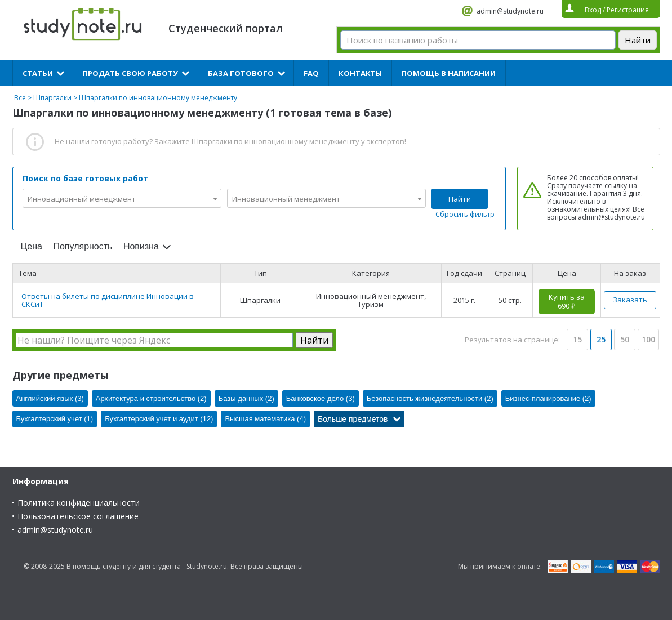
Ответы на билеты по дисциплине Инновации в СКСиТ (108, 300)
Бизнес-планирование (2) (548, 398)
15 (577, 339)
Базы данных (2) (246, 398)
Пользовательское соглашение (78, 516)
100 (648, 339)
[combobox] (122, 198)
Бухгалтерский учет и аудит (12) (159, 419)
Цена (32, 246)
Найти (460, 199)
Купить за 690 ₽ (567, 301)
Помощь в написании (449, 73)
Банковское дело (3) (321, 398)
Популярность (83, 246)
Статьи (38, 73)
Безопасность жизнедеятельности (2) (430, 398)
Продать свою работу (130, 73)
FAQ (311, 73)
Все (20, 98)
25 (601, 339)
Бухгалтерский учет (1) (55, 419)
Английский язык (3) (50, 398)
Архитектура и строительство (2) (151, 398)
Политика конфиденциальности (79, 503)
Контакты (360, 73)
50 (625, 339)
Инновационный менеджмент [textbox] (82, 199)
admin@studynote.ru (510, 11)
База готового (241, 73)
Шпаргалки (52, 98)
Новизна (141, 246)
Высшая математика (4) (265, 419)
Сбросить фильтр (465, 214)
